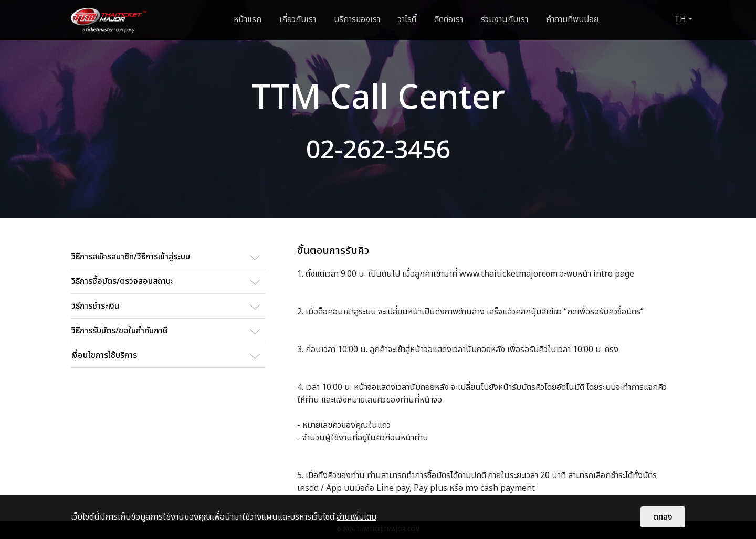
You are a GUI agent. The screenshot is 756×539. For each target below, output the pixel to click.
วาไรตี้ (407, 19)
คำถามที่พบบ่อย (572, 19)
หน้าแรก (248, 19)
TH (680, 19)
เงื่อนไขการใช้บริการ (104, 355)
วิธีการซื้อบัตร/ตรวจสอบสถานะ (123, 281)
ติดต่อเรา (449, 19)
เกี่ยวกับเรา (298, 19)
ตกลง (663, 517)
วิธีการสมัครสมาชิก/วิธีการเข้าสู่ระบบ (131, 257)
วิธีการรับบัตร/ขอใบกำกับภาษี (120, 331)
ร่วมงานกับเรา (505, 19)
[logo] (109, 20)
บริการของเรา (357, 19)
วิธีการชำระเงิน (95, 306)
